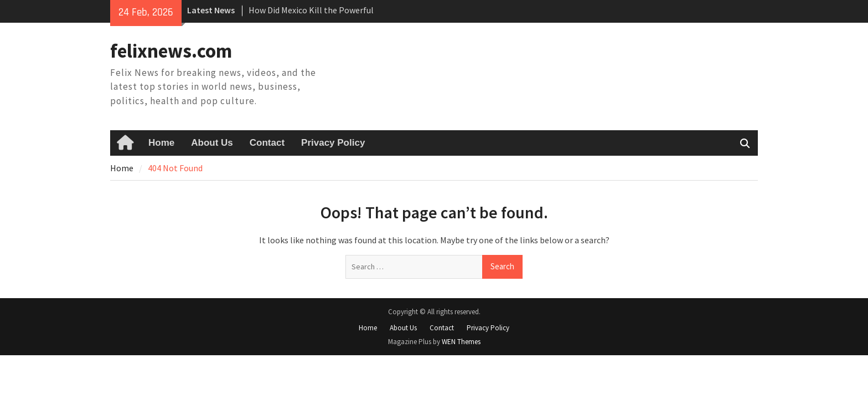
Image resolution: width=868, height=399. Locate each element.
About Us (212, 143)
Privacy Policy (333, 143)
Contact (267, 143)
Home (161, 143)
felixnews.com (171, 51)
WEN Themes (461, 342)
